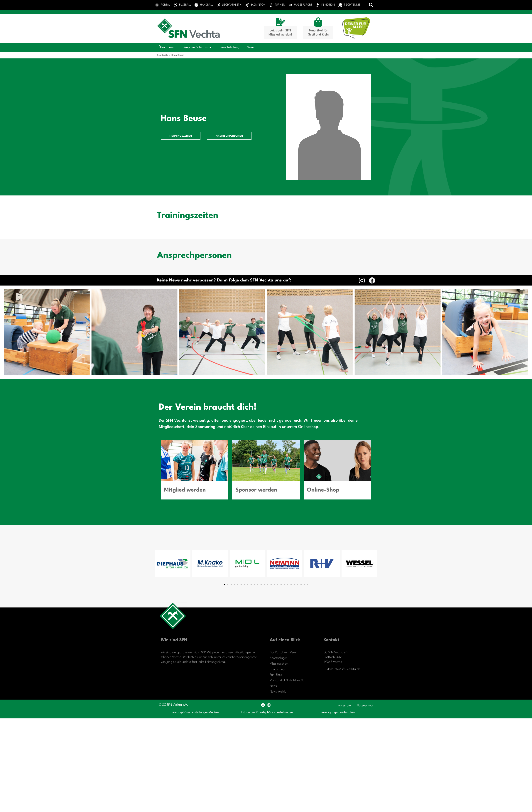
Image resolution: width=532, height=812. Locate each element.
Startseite (163, 55)
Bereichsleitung (229, 47)
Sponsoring (277, 669)
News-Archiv (278, 692)
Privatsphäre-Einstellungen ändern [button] (195, 712)
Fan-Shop (276, 675)
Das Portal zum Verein (284, 653)
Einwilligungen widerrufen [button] (337, 712)
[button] (371, 5)
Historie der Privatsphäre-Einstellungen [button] (266, 712)
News (251, 47)
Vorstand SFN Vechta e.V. (287, 680)
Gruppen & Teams (197, 47)
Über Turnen (167, 47)
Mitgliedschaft (279, 664)
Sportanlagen (279, 658)
